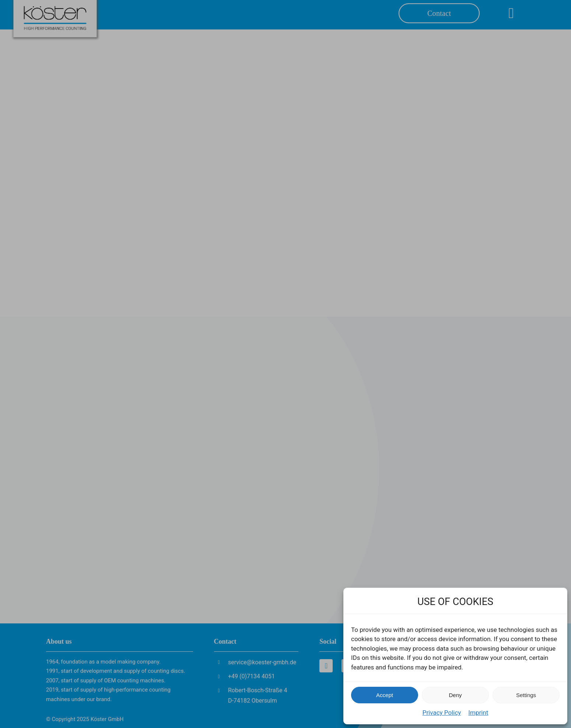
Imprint (478, 713)
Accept (385, 695)
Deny (455, 695)
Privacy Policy (442, 713)
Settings (526, 695)
